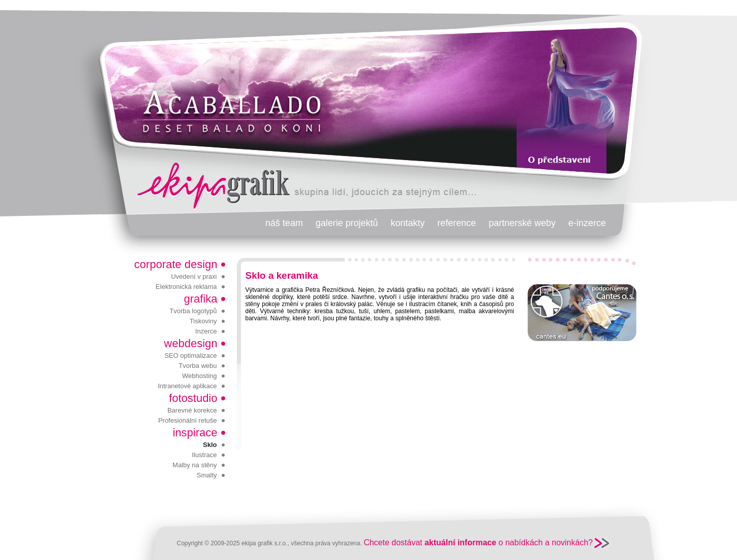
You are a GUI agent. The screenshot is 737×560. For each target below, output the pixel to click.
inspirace (195, 433)
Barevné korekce (192, 410)
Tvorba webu (198, 366)
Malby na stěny (195, 465)
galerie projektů (347, 223)
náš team (284, 223)
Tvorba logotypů (193, 311)
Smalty (207, 475)
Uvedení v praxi (194, 276)
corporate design (176, 264)
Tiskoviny (203, 321)
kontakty (408, 223)
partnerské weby (522, 223)
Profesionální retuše (188, 420)
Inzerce (206, 331)
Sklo (210, 445)
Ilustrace (204, 455)
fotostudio (193, 398)
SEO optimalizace (190, 356)
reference (457, 223)
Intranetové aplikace (187, 386)
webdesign (190, 343)
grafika (200, 299)
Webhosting (199, 376)
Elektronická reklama (186, 287)
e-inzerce (587, 223)
